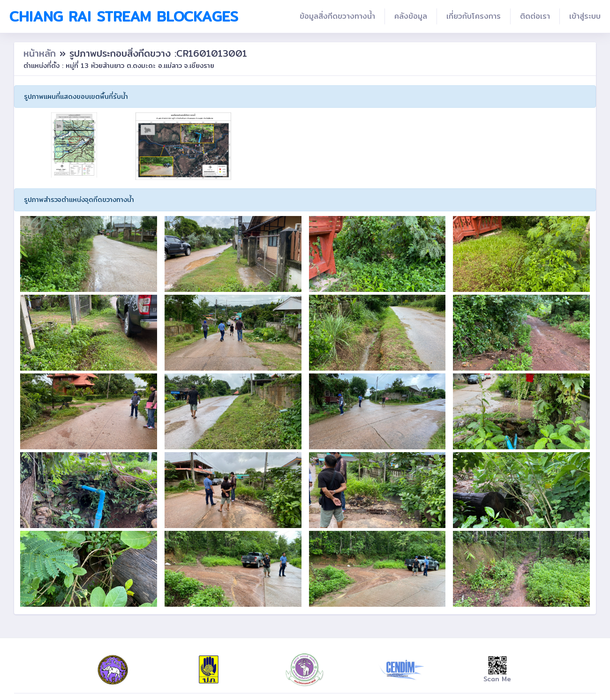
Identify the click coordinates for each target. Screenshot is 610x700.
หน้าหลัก (41, 53)
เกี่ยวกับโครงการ (474, 16)
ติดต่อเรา (535, 16)
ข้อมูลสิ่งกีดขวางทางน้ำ (337, 16)
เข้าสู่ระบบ (585, 16)
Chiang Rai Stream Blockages (124, 16)
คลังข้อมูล (411, 16)
